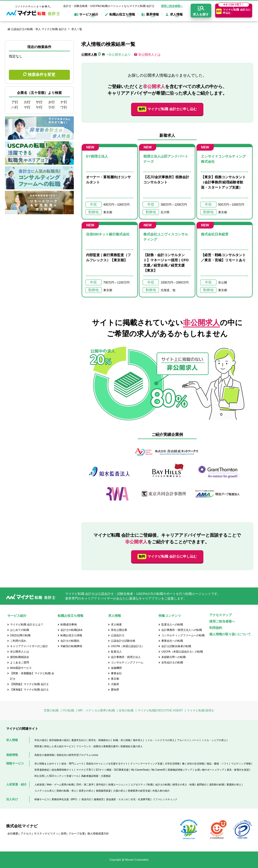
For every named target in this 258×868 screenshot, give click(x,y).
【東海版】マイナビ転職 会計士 (29, 690)
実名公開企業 (119, 630)
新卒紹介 (101, 785)
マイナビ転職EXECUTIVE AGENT (160, 710)
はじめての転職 (20, 630)
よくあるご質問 (20, 662)
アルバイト (183, 740)
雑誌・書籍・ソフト (218, 764)
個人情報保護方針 (98, 833)
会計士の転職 (163, 785)
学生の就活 (41, 740)
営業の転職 (51, 710)
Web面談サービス (21, 668)
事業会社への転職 (172, 641)
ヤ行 (39, 107)
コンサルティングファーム (127, 662)
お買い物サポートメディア (210, 770)
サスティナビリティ (46, 833)
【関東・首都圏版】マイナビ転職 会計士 (32, 676)
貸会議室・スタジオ (117, 799)
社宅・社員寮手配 (140, 799)
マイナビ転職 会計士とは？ (27, 624)
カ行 (27, 102)
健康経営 (99, 799)
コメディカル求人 (44, 791)
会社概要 (13, 833)
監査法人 (116, 652)
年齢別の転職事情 (71, 646)
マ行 (27, 107)
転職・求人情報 (122, 740)
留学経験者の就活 (59, 740)
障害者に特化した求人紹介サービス (54, 746)
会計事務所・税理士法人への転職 (182, 630)
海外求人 (138, 740)
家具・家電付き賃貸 (238, 770)
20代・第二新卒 (85, 785)
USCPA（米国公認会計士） (128, 646)
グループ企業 (77, 833)
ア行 (15, 102)
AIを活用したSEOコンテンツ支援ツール (57, 776)
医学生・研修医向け (100, 740)
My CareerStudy (140, 770)
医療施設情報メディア (180, 770)
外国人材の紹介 (161, 791)
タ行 (51, 102)
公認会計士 (118, 635)
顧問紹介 (202, 785)
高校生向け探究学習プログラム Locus (77, 755)
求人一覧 (77, 29)
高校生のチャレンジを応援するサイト (107, 764)
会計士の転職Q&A (71, 630)
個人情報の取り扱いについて (230, 634)
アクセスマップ (220, 615)
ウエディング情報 (241, 764)
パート (196, 740)
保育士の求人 (86, 791)
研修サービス (42, 799)
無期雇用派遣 (103, 791)
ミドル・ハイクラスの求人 (160, 740)
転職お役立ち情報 (71, 635)
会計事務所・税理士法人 (126, 657)
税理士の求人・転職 (183, 785)
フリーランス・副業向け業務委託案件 (97, 746)
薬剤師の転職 (217, 785)
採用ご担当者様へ (172, 6)
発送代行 (86, 799)
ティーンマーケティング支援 (146, 764)
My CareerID (159, 770)
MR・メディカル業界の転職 (97, 710)
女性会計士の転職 (172, 662)
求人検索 (116, 624)
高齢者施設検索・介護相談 (96, 776)
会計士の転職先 (70, 641)
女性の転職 (126, 710)
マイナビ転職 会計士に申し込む (167, 109)
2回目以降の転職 (20, 635)
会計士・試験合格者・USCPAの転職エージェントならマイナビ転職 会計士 (109, 6)
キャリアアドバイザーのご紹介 (29, 646)
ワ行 (64, 107)
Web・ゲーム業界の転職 (60, 785)
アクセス (26, 833)
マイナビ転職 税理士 (201, 710)
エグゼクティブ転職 (142, 785)
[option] (167, 475)
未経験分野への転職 (174, 657)
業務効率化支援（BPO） (65, 799)
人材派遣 (39, 785)
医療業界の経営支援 (139, 791)
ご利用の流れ (18, 641)
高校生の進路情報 (44, 755)
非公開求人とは (149, 55)
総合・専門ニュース (73, 764)
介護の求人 (119, 791)
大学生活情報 (172, 764)
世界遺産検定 (42, 770)
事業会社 (116, 673)
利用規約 (216, 628)
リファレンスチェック (165, 799)
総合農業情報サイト (63, 770)
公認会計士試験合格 (123, 641)
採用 (63, 833)
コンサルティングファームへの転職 (183, 635)
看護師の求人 (234, 785)
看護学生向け (79, 740)
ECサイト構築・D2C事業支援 (112, 770)
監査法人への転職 (172, 624)
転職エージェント (118, 785)
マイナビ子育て (85, 770)
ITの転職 (68, 710)
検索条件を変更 (42, 75)
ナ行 (64, 102)
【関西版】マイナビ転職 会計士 (29, 684)
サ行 (39, 102)
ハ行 (15, 107)
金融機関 (116, 668)
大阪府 (115, 684)
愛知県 (115, 690)
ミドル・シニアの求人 (214, 740)
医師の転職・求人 (66, 791)
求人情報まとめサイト (47, 764)
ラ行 (51, 107)
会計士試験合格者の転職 (176, 646)
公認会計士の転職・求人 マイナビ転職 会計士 (39, 29)
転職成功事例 (69, 624)
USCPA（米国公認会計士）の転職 (182, 652)
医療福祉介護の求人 (132, 746)
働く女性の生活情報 (193, 764)
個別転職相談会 (20, 657)
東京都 (115, 679)
